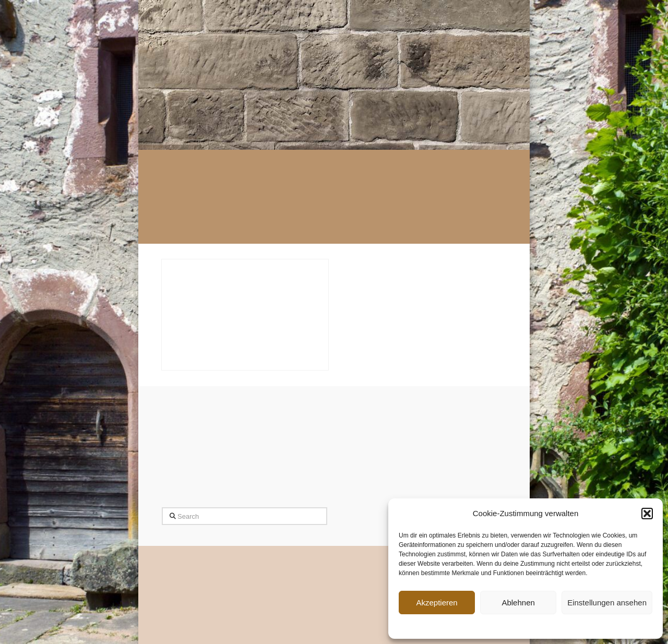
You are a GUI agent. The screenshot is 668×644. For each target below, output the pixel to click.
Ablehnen (518, 603)
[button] (647, 514)
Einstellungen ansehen (607, 603)
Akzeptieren (437, 603)
